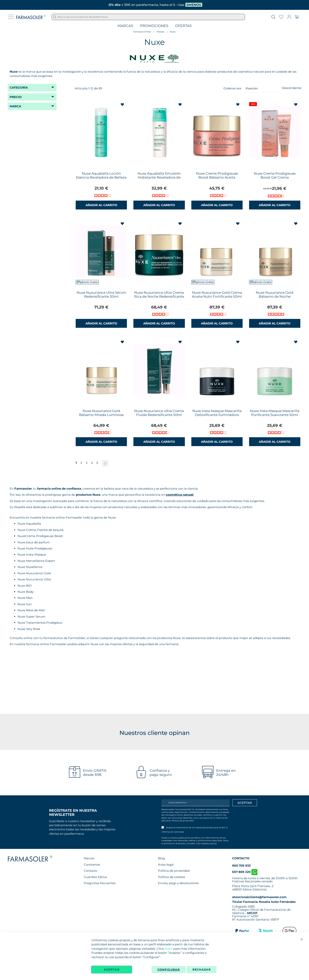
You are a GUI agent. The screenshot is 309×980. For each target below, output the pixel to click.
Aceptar (112, 970)
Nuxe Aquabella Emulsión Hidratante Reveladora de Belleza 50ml (159, 177)
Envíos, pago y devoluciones (178, 883)
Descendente (292, 88)
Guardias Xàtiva (95, 877)
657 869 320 (245, 872)
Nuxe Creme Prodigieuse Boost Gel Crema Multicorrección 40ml (275, 177)
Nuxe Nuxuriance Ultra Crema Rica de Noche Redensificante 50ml (159, 296)
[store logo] (31, 17)
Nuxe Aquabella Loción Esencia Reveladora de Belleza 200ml (101, 177)
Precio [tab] (16, 97)
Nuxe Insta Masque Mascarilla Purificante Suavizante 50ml (275, 413)
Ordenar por (233, 88)
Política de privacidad (183, 821)
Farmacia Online (142, 32)
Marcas (125, 26)
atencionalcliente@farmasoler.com (259, 897)
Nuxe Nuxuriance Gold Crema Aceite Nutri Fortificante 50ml (217, 295)
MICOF (252, 913)
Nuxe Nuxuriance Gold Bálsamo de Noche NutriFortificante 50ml (275, 296)
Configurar (169, 970)
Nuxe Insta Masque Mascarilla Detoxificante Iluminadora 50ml (217, 415)
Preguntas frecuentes (100, 883)
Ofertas (183, 26)
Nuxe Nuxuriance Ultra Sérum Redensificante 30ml (101, 295)
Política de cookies (172, 877)
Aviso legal (166, 865)
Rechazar (202, 970)
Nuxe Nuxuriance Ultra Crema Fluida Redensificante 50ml (159, 413)
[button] (123, 105)
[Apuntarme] (245, 803)
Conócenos (92, 865)
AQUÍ (169, 949)
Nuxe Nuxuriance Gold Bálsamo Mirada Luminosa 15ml (101, 415)
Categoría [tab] (19, 88)
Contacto (90, 871)
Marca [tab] (15, 106)
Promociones (154, 26)
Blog (161, 858)
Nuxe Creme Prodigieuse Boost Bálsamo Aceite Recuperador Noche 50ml (217, 177)
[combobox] (148, 17)
